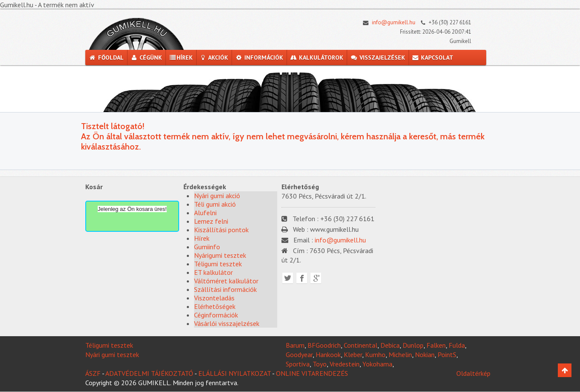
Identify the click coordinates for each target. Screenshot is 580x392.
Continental (361, 345)
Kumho (375, 355)
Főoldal (106, 58)
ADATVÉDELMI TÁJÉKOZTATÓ (149, 373)
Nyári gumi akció (217, 196)
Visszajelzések (378, 58)
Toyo (320, 364)
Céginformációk (216, 315)
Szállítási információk (225, 289)
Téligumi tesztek (218, 264)
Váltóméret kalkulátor (226, 281)
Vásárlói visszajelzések (227, 323)
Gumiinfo (207, 247)
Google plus (316, 278)
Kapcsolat (433, 58)
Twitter (288, 278)
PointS (447, 355)
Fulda (457, 345)
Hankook (328, 355)
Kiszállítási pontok (221, 230)
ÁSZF (93, 373)
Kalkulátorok (317, 58)
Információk (259, 58)
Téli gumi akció (215, 204)
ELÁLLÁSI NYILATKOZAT (235, 373)
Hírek (181, 58)
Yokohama (377, 364)
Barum (295, 345)
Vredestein (345, 364)
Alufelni (205, 213)
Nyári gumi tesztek (112, 355)
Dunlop (413, 345)
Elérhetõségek (215, 306)
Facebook (302, 278)
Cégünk (146, 58)
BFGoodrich (324, 345)
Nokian (425, 355)
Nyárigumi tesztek (220, 255)
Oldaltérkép (473, 373)
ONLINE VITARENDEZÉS (312, 373)
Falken (436, 345)
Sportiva (298, 364)
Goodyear (299, 355)
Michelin (400, 355)
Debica (390, 345)
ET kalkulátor (213, 272)
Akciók (214, 58)
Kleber (353, 355)
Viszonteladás (214, 298)
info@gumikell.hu (387, 22)
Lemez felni (211, 221)
